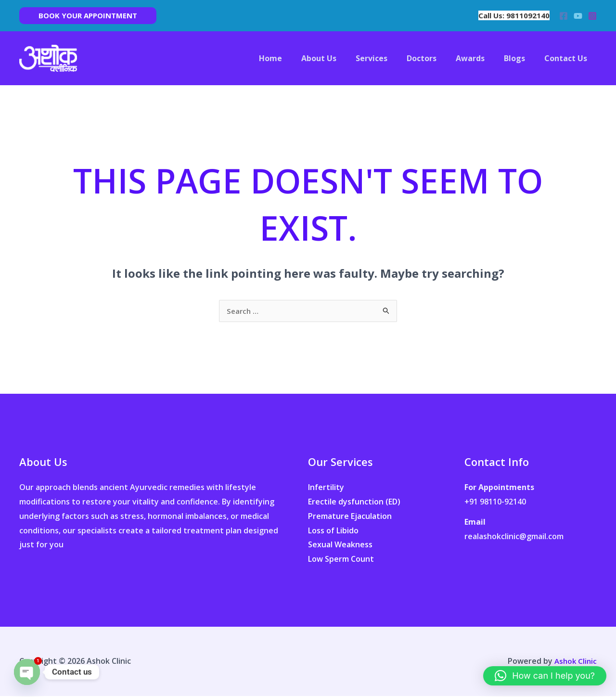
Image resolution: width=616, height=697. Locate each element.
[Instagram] (592, 16)
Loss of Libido (333, 531)
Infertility (326, 488)
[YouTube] (578, 16)
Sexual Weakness (340, 545)
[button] (88, 16)
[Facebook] (564, 16)
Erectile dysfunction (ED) (354, 503)
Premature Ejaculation (350, 517)
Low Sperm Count (341, 560)
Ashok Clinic (575, 662)
